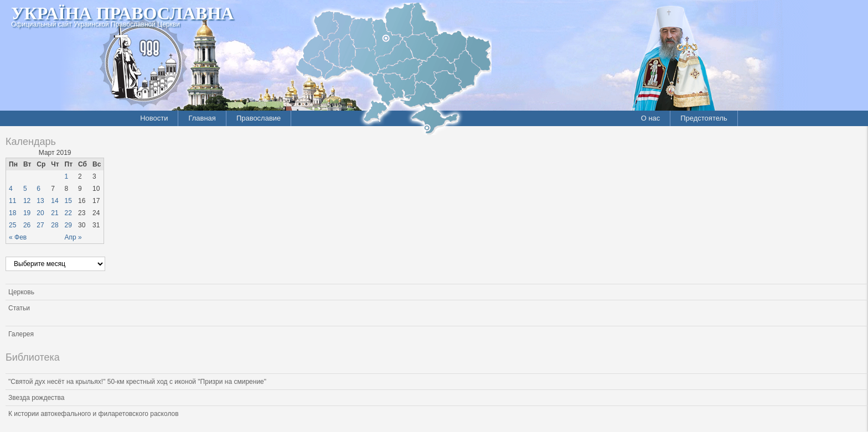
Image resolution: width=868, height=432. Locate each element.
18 (12, 213)
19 (27, 213)
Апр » (73, 237)
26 (27, 225)
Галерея (21, 334)
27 (40, 225)
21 (55, 213)
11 (12, 201)
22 (68, 213)
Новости (154, 118)
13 (40, 201)
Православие (259, 118)
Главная (202, 118)
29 (68, 225)
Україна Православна (122, 13)
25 (12, 225)
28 (55, 225)
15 (68, 201)
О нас (651, 118)
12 (27, 201)
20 (40, 213)
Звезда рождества (36, 398)
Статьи (19, 308)
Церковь (21, 292)
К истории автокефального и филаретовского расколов (94, 414)
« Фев (18, 237)
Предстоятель (704, 118)
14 (55, 201)
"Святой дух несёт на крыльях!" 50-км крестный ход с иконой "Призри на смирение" (137, 382)
